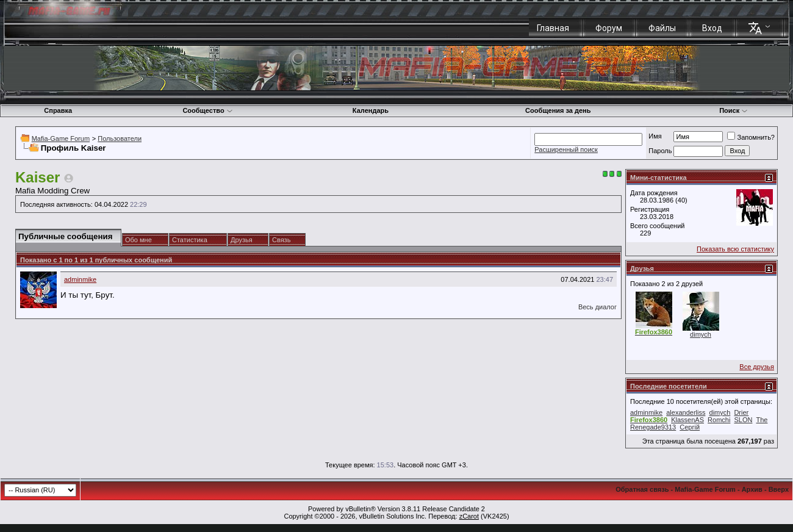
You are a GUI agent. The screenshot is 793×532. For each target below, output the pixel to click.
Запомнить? (751, 137)
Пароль (660, 151)
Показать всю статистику (735, 249)
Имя (655, 136)
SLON (743, 420)
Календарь (371, 110)
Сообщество (207, 110)
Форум (609, 28)
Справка (58, 110)
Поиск (734, 110)
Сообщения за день (558, 110)
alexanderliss (686, 412)
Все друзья (757, 367)
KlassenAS (687, 420)
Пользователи (120, 138)
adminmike (80, 279)
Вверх (779, 489)
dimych (701, 334)
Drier (741, 412)
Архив (752, 489)
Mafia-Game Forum (61, 138)
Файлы (662, 28)
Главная (553, 28)
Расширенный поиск (566, 149)
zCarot (469, 516)
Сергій (690, 427)
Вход (712, 28)
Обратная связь (642, 489)
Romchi (719, 420)
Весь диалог (597, 307)
